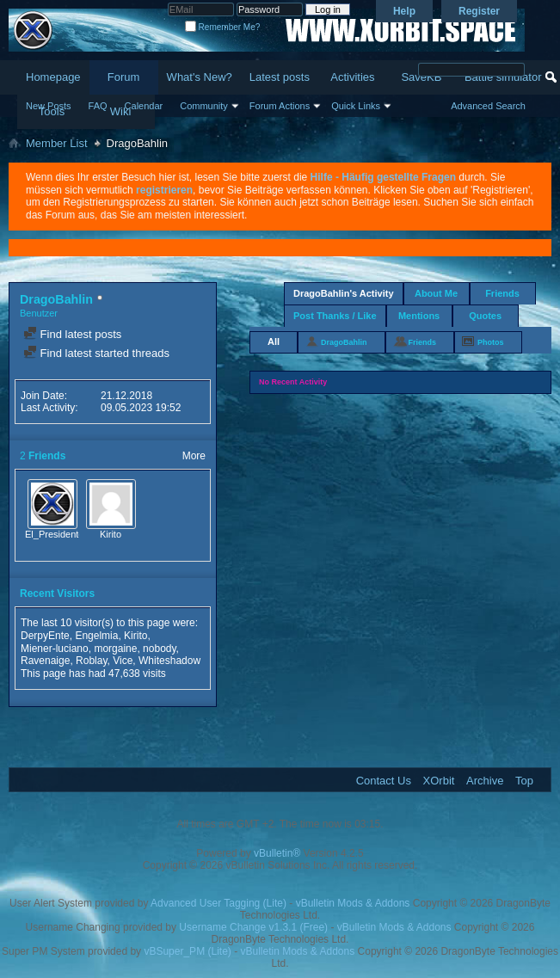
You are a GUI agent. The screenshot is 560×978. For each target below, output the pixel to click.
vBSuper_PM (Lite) (187, 951)
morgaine (115, 649)
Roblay (91, 661)
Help (404, 11)
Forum (124, 77)
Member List (57, 143)
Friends (502, 293)
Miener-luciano (55, 649)
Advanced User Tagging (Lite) (218, 903)
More (194, 456)
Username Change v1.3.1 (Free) (253, 927)
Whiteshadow (169, 661)
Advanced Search (488, 106)
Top (524, 781)
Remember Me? (222, 27)
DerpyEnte (45, 636)
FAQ (98, 106)
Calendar (144, 106)
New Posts (49, 106)
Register (479, 11)
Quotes (485, 316)
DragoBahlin (344, 342)
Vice (123, 661)
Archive (485, 781)
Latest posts (280, 77)
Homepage (53, 77)
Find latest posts (72, 334)
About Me (436, 293)
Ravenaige (45, 661)
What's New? (200, 77)
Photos (491, 342)
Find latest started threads (96, 353)
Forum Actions (280, 106)
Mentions (419, 316)
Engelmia (96, 636)
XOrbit (439, 781)
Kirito (111, 534)
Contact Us (384, 781)
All (274, 341)
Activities (352, 77)
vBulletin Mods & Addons (353, 903)
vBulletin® (277, 853)
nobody (159, 649)
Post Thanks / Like (335, 316)
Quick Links (356, 106)
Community (204, 106)
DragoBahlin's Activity (344, 293)
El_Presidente (55, 534)
